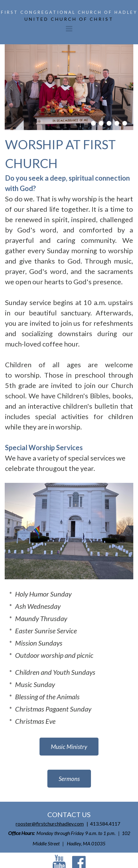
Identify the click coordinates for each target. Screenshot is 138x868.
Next (127, 87)
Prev (11, 87)
